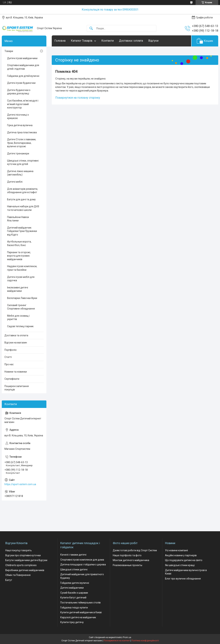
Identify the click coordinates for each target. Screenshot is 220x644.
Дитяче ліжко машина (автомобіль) (20, 173)
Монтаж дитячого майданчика (131, 560)
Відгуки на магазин (16, 343)
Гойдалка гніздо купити (74, 608)
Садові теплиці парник (20, 326)
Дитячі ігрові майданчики (22, 58)
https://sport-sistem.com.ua (20, 484)
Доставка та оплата (16, 335)
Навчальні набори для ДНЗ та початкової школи (23, 208)
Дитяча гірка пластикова (22, 132)
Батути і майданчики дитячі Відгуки (26, 560)
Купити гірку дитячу (72, 622)
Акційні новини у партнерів (181, 555)
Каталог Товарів (82, 41)
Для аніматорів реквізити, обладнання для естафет (22, 191)
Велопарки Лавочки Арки (22, 298)
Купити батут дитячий (73, 598)
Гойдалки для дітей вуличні (23, 76)
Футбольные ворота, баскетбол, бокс (19, 243)
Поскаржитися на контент (117, 641)
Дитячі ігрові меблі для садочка (21, 279)
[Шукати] (91, 29)
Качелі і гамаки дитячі (73, 555)
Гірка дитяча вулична (20, 125)
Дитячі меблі (15, 182)
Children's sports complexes (21, 565)
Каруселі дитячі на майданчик (78, 617)
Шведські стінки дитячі (74, 569)
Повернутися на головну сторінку (78, 98)
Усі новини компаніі (176, 550)
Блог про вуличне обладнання (183, 579)
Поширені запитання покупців (17, 388)
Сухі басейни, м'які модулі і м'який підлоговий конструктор (23, 104)
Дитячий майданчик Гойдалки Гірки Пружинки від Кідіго (22, 231)
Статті (8, 357)
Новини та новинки (16, 372)
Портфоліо (11, 350)
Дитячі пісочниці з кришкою (18, 117)
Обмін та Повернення (18, 575)
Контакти (108, 41)
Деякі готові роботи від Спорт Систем (135, 550)
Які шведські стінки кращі (180, 565)
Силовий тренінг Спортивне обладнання (21, 307)
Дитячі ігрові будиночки (21, 83)
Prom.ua (127, 637)
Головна (60, 41)
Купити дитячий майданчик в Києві (81, 612)
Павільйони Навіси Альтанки (18, 219)
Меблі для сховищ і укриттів (18, 318)
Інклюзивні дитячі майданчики (18, 289)
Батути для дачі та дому (21, 199)
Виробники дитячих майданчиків (25, 570)
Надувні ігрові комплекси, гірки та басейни (22, 268)
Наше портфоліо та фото (127, 555)
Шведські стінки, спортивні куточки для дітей (23, 162)
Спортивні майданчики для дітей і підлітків (23, 67)
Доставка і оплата (131, 41)
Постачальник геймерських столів (80, 603)
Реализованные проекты (127, 565)
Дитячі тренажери (18, 153)
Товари (9, 51)
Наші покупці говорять (19, 550)
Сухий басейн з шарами (74, 593)
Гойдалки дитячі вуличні (75, 583)
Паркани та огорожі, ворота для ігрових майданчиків (19, 256)
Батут (9, 580)
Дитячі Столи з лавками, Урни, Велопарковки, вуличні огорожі (22, 143)
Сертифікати (12, 379)
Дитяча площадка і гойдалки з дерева (83, 564)
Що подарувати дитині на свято (184, 560)
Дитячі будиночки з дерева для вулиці (19, 92)
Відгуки (153, 41)
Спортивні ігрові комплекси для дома (82, 560)
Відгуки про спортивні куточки (23, 555)
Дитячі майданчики (72, 588)
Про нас (9, 364)
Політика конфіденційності (145, 641)
